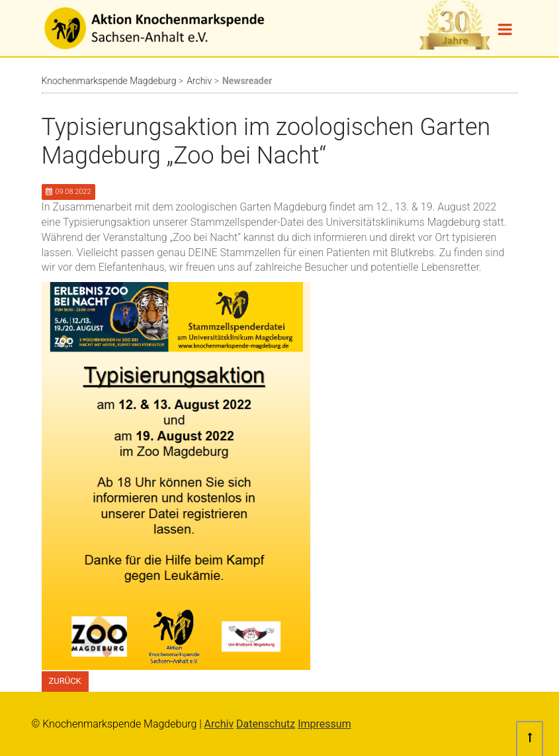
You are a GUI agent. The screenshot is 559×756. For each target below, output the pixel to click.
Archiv (199, 81)
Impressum (324, 724)
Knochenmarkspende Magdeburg (109, 81)
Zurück (65, 681)
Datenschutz (266, 724)
